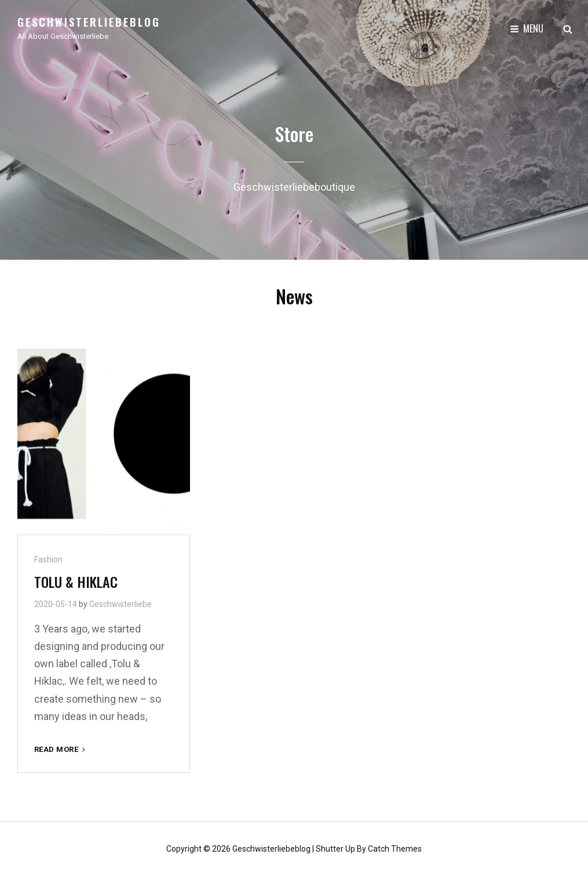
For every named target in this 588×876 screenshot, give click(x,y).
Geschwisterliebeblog (89, 22)
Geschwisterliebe (120, 604)
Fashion (48, 559)
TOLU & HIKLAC (76, 581)
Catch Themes (395, 849)
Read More (61, 749)
